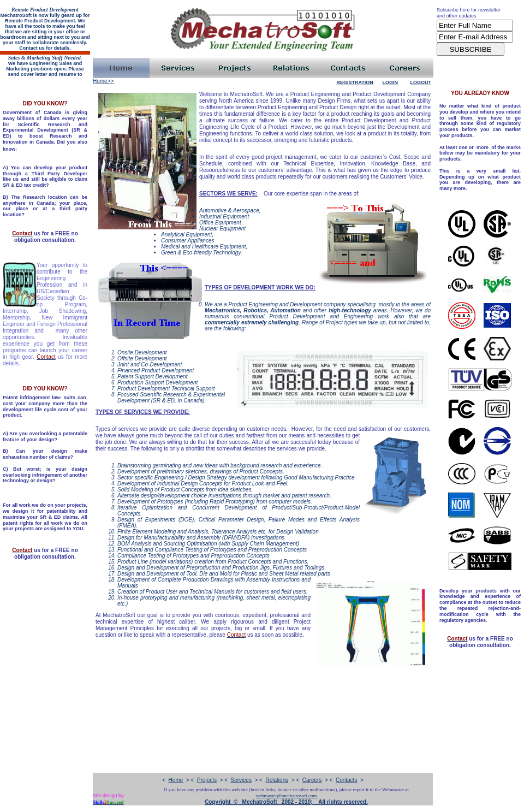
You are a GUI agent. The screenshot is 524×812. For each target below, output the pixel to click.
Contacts (346, 780)
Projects (207, 780)
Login (390, 82)
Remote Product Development (45, 10)
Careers (312, 780)
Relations (277, 780)
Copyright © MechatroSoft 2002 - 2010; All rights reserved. (286, 802)
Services (241, 780)
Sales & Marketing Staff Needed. (45, 58)
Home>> (103, 81)
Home (176, 780)
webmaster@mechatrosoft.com (287, 796)
